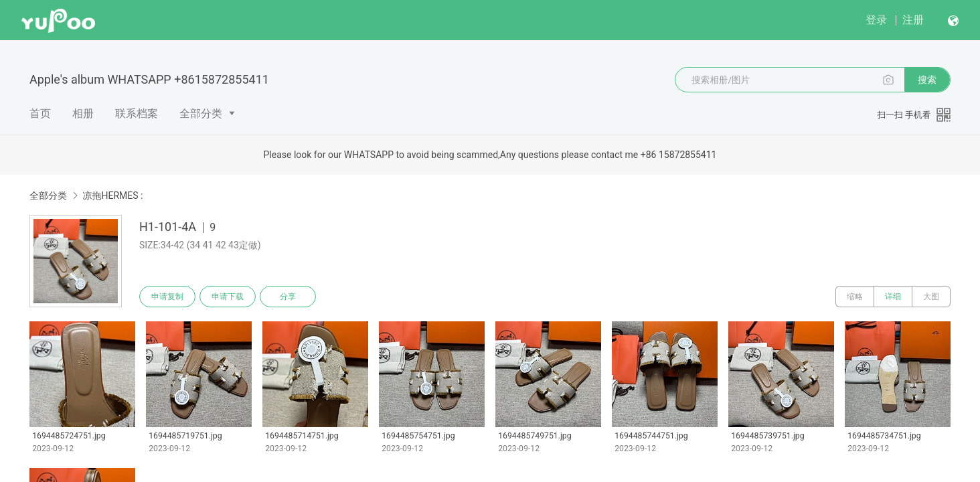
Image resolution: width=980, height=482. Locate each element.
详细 (893, 297)
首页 (40, 113)
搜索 (927, 80)
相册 (83, 113)
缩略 (855, 297)
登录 (876, 20)
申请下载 (228, 297)
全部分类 (201, 113)
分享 (288, 297)
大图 (931, 297)
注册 (913, 20)
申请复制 (167, 297)
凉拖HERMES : (112, 195)
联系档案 (137, 113)
